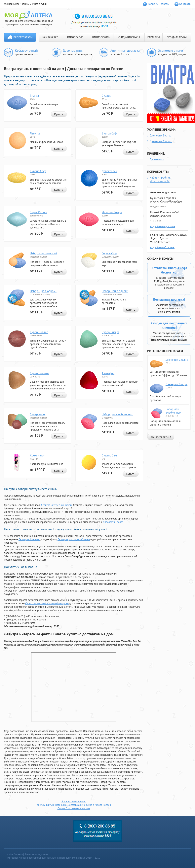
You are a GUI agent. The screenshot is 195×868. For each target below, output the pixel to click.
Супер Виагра (111, 332)
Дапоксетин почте (113, 522)
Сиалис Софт (38, 171)
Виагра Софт (110, 133)
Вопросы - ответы (158, 4)
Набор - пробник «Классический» (160, 179)
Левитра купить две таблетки (74, 539)
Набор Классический (43, 253)
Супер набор (38, 414)
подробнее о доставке (163, 226)
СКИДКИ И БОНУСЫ (129, 37)
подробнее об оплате (162, 247)
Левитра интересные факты (57, 505)
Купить (59, 114)
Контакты (185, 4)
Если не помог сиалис (74, 801)
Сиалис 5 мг (110, 455)
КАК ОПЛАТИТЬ (76, 37)
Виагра (34, 96)
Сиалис (106, 96)
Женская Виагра (112, 212)
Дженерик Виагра (161, 135)
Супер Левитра (39, 373)
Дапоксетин (109, 171)
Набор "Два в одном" (43, 291)
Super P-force (39, 212)
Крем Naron (38, 455)
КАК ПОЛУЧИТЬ (101, 37)
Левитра (35, 133)
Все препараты (23, 37)
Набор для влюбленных (117, 414)
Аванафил (108, 373)
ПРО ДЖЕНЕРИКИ (177, 37)
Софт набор (109, 253)
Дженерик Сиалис (161, 141)
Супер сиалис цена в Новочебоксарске (47, 603)
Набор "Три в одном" (115, 291)
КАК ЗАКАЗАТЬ (51, 37)
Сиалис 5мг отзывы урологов (74, 808)
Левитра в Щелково (29, 539)
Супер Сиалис (39, 332)
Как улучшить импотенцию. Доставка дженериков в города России (74, 805)
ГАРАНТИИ (154, 37)
